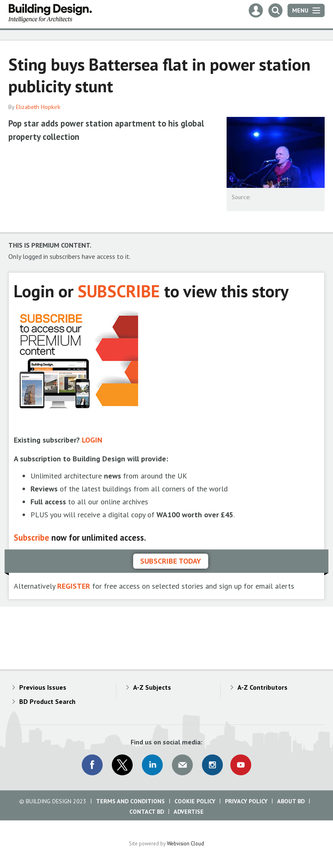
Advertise (189, 812)
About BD (291, 801)
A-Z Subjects (152, 687)
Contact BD (147, 812)
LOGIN (92, 440)
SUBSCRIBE (119, 291)
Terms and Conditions (130, 801)
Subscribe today (171, 561)
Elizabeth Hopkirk (38, 107)
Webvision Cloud (185, 843)
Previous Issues (43, 687)
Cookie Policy (195, 801)
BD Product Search (47, 701)
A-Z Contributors (262, 687)
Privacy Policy (246, 801)
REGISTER (74, 586)
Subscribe (32, 538)
